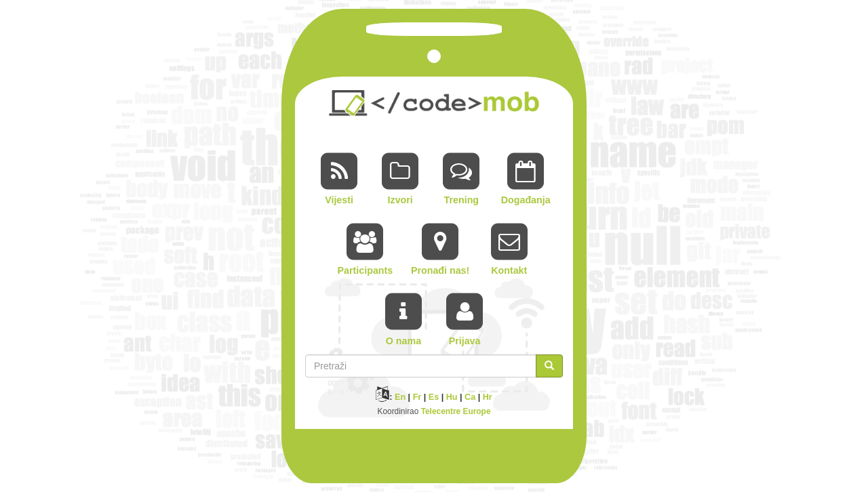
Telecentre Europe (456, 411)
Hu (452, 397)
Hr (488, 397)
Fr (417, 397)
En (400, 397)
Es (434, 397)
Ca (470, 397)
